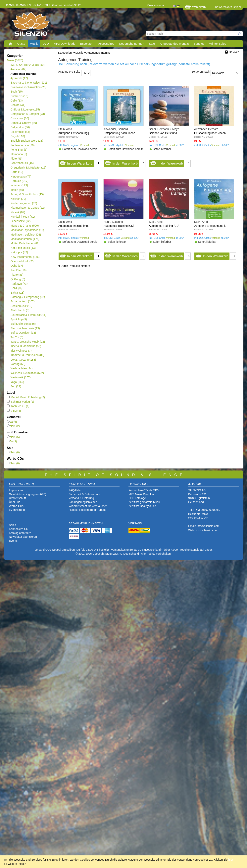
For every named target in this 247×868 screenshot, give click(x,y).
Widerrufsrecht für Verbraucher (88, 506)
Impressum (16, 490)
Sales (12, 525)
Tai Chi (17, 337)
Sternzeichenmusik (25, 328)
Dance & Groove (24, 123)
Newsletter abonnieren (23, 537)
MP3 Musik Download (142, 494)
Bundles (199, 44)
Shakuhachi (20, 310)
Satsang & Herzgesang (28, 297)
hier (231, 860)
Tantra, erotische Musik (28, 342)
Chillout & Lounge (25, 109)
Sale (152, 44)
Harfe (17, 172)
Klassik (18, 212)
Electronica (20, 132)
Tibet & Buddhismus (26, 346)
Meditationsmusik (25, 239)
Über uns (15, 502)
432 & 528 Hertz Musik (27, 65)
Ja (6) (12, 422)
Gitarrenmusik (22, 163)
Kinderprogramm (24, 203)
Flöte (16, 159)
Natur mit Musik (23, 248)
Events (13, 541)
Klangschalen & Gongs (27, 208)
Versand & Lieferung (81, 498)
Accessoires (106, 44)
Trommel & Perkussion (27, 355)
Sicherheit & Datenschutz (84, 494)
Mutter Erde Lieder (25, 243)
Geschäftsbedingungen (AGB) (28, 494)
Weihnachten (21, 368)
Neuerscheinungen (132, 44)
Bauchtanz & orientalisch (29, 83)
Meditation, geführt (26, 235)
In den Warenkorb (76, 162)
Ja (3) (12, 441)
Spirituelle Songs (23, 324)
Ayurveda (19, 78)
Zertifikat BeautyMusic (142, 506)
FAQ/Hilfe (75, 490)
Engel (18, 136)
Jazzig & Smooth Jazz (27, 194)
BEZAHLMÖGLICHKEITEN (86, 523)
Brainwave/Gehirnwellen (28, 87)
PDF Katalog (136, 498)
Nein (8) (13, 452)
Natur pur (19, 252)
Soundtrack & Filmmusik (28, 315)
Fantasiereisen (23, 145)
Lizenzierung (17, 510)
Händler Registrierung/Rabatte (88, 510)
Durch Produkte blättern (75, 266)
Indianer (19, 185)
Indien (17, 190)
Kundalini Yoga (23, 217)
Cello (17, 101)
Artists (21, 44)
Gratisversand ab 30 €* (66, 5)
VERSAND (135, 523)
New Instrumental (25, 257)
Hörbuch (19, 181)
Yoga (17, 382)
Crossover (20, 118)
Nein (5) (13, 437)
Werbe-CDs (16, 506)
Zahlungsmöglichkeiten (83, 502)
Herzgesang (21, 177)
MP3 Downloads (64, 44)
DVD (46, 44)
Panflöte (18, 270)
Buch (17, 92)
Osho (17, 266)
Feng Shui (19, 150)
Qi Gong (18, 279)
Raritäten (19, 284)
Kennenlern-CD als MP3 (144, 490)
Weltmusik (21, 377)
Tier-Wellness (21, 351)
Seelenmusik (21, 306)
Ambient (18, 69)
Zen (16, 386)
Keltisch (18, 199)
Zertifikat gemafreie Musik (144, 502)
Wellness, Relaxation (27, 373)
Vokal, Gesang (23, 360)
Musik (34, 44)
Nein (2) (13, 426)
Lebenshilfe (20, 221)
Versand (84, 145)
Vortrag (18, 364)
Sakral (17, 293)
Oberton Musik (22, 261)
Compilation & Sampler (28, 114)
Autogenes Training (23, 74)
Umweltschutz (18, 498)
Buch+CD (19, 96)
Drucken (234, 52)
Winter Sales (218, 44)
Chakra (18, 105)
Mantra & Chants (25, 226)
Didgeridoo (20, 127)
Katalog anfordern (20, 533)
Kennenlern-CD (19, 529)
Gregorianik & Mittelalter (28, 168)
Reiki (16, 288)
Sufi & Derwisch (23, 333)
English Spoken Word (27, 141)
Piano (17, 275)
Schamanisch (23, 301)
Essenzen (87, 44)
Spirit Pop (19, 319)
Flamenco (19, 154)
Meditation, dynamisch (27, 230)
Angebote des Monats (174, 44)
